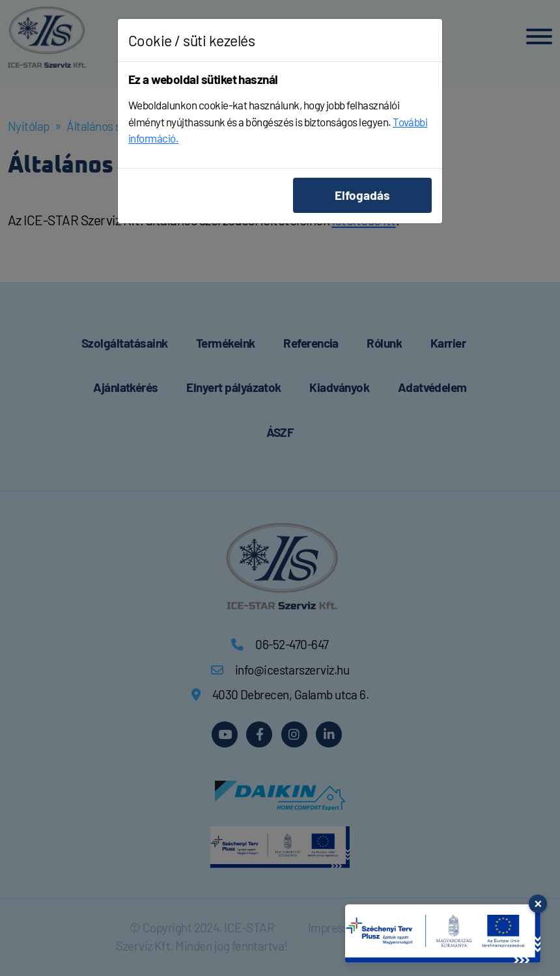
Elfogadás (362, 195)
